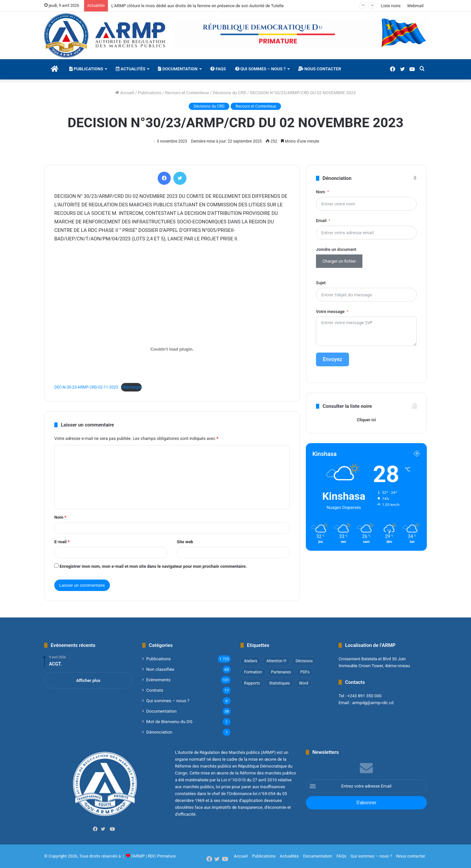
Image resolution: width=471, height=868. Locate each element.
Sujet (321, 283)
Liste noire (391, 6)
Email (321, 221)
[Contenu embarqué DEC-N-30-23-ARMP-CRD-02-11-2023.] (172, 349)
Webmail (415, 6)
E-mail (62, 542)
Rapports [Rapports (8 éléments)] (252, 683)
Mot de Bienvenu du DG (169, 721)
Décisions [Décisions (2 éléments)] (304, 661)
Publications (86, 69)
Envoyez (332, 359)
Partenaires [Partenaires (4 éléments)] (281, 672)
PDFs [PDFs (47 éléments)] (305, 672)
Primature (166, 856)
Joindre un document (336, 249)
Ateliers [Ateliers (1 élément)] (251, 661)
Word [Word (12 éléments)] (304, 683)
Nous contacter (320, 69)
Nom (60, 517)
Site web (185, 542)
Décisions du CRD (229, 93)
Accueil (125, 93)
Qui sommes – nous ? (261, 69)
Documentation (178, 69)
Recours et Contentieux (187, 93)
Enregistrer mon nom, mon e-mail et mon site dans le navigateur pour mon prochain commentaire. (153, 566)
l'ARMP (138, 856)
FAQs (218, 69)
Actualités (131, 69)
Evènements (158, 680)
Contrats (155, 690)
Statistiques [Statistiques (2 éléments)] (279, 683)
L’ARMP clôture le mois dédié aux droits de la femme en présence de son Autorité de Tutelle (197, 6)
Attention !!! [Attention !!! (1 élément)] (276, 661)
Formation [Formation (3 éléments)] (253, 672)
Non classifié (160, 669)
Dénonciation (159, 732)
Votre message (330, 312)
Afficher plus (88, 680)
